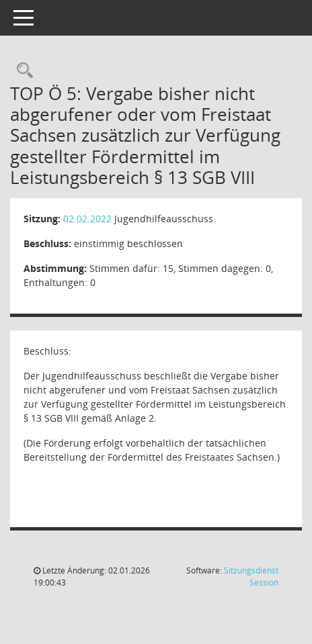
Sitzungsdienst (251, 577)
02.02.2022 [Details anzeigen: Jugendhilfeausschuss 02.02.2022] (87, 219)
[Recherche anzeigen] (22, 71)
